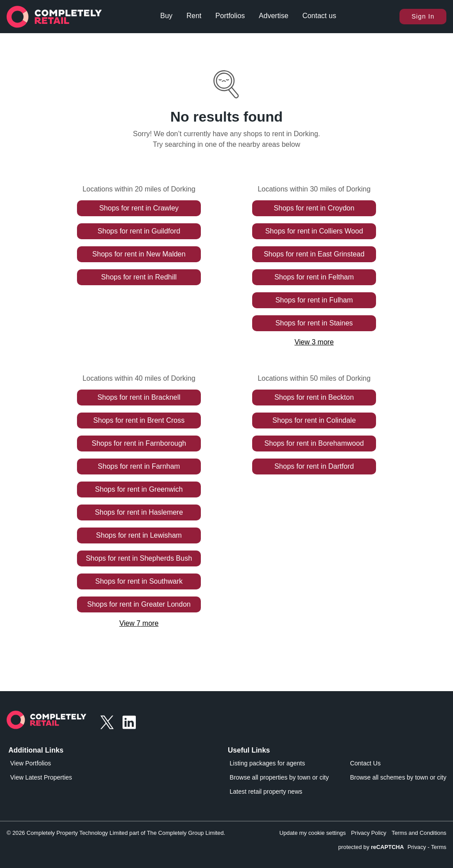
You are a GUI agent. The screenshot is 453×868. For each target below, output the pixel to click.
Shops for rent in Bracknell (139, 397)
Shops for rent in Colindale (314, 420)
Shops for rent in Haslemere (139, 512)
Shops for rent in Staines (314, 323)
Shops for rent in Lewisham (139, 535)
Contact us (319, 16)
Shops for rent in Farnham (139, 466)
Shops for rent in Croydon (314, 208)
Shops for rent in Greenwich (139, 489)
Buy (166, 16)
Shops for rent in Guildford (139, 231)
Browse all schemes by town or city (398, 777)
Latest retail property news (266, 792)
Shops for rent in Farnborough (139, 443)
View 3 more (314, 342)
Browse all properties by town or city (279, 777)
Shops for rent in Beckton (314, 397)
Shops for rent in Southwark (139, 581)
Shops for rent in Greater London (139, 604)
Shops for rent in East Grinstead (314, 254)
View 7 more (139, 623)
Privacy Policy (369, 833)
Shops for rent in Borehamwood (314, 443)
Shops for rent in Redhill (139, 277)
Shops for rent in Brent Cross (139, 420)
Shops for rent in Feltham (314, 277)
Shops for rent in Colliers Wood (314, 231)
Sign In (423, 16)
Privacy (417, 847)
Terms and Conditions (419, 833)
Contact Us (365, 763)
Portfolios (230, 16)
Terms (439, 847)
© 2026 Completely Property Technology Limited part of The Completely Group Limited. (116, 833)
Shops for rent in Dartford (314, 466)
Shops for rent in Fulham (314, 300)
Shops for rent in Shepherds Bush (139, 558)
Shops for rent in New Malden (139, 254)
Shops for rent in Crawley (139, 208)
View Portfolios (31, 763)
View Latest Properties (41, 777)
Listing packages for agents (267, 763)
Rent (194, 16)
